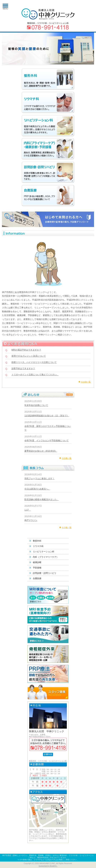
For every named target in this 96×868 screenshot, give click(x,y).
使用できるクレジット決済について (29, 356)
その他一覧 (86, 382)
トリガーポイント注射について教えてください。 (35, 375)
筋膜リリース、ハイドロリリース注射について (34, 362)
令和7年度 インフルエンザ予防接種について (46, 441)
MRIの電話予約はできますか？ (26, 350)
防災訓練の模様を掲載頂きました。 (42, 499)
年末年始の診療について (36, 405)
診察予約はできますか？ (23, 369)
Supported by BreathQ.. (48, 866)
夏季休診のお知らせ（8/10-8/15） (41, 451)
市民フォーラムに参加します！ (39, 479)
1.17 (27, 510)
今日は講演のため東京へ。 (37, 489)
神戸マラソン (31, 520)
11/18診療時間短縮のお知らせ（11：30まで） (47, 416)
